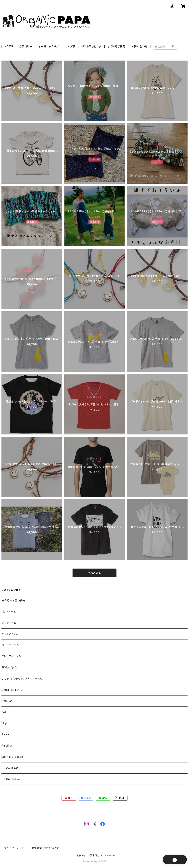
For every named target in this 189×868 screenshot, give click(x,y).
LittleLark (8, 701)
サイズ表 (70, 46)
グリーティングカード (14, 656)
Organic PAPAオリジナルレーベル (22, 679)
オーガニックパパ (49, 46)
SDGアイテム (9, 667)
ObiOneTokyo (11, 779)
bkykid (6, 723)
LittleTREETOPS (12, 690)
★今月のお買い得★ (13, 600)
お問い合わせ (139, 46)
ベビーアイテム (10, 645)
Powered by (94, 861)
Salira (5, 734)
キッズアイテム (10, 634)
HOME (9, 46)
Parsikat (7, 746)
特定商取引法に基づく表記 (46, 848)
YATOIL (6, 712)
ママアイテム (9, 623)
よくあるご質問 (116, 46)
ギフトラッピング (91, 46)
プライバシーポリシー (15, 848)
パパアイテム (9, 612)
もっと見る (94, 573)
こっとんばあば (10, 768)
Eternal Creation (12, 757)
